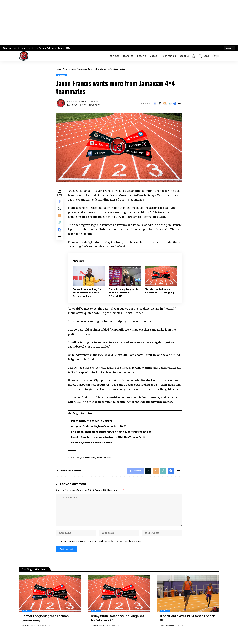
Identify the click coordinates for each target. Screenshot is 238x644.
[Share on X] (160, 104)
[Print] (175, 104)
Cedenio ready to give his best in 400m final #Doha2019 (124, 293)
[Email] (165, 104)
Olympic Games (163, 402)
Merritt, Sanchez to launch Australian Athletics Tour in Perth (109, 437)
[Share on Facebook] (155, 104)
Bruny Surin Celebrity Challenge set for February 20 (117, 623)
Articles (67, 69)
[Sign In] (194, 56)
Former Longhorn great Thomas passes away (45, 623)
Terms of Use (66, 48)
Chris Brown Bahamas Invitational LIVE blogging (159, 291)
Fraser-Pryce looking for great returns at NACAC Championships (88, 293)
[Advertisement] (119, 23)
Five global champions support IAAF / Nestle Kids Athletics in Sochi (112, 432)
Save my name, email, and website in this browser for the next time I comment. (100, 545)
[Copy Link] (170, 104)
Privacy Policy (46, 48)
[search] (200, 56)
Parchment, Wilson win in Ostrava (93, 421)
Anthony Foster (169, 631)
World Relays (105, 458)
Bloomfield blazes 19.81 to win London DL (188, 623)
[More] (180, 104)
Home (59, 69)
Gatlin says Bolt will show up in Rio (92, 443)
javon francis (89, 458)
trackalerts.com (80, 102)
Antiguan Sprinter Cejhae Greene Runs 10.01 (100, 426)
